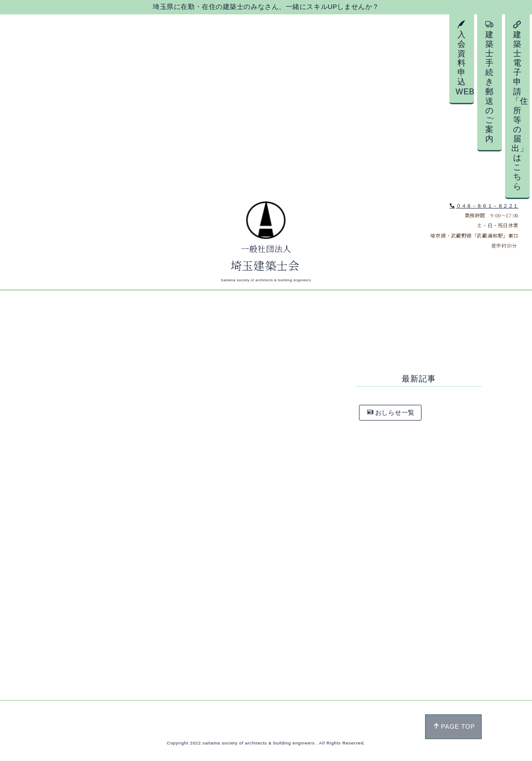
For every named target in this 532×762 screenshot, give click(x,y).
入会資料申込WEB (465, 58)
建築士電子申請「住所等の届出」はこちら (520, 106)
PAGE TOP (454, 727)
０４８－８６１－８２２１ (484, 206)
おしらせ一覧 (391, 412)
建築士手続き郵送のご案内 (490, 82)
